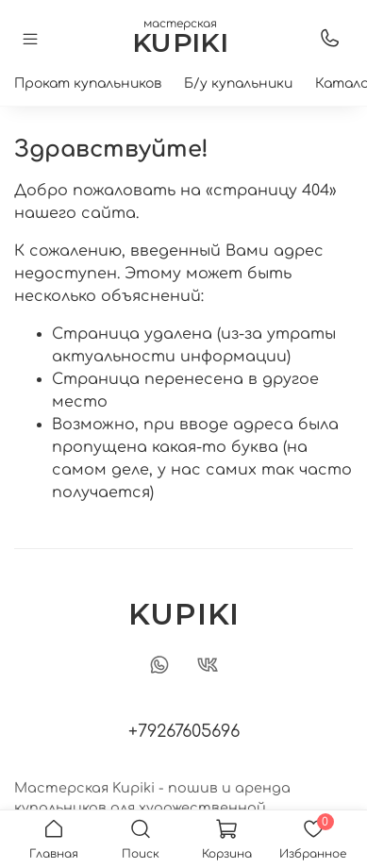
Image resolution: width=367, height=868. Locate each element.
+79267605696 (184, 731)
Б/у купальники (238, 83)
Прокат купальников (88, 83)
